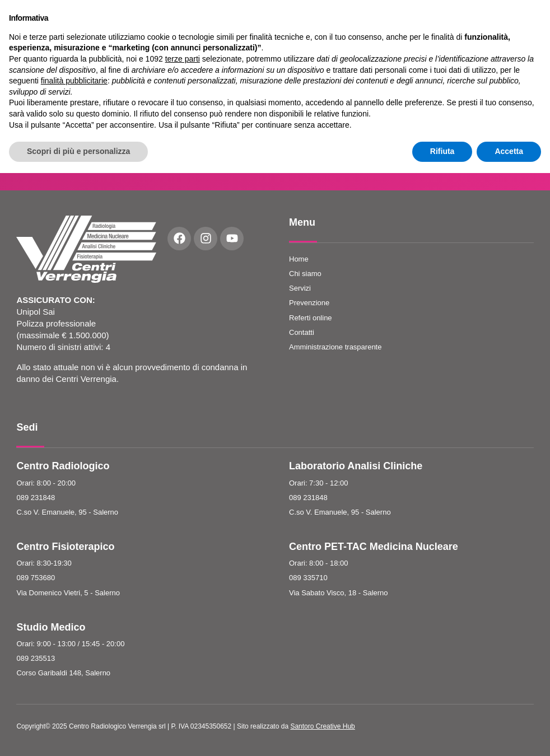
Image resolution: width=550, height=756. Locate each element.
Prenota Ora (521, 25)
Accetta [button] (509, 734)
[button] (441, 25)
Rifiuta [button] (442, 734)
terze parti (183, 642)
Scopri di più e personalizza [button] (78, 734)
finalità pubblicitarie (74, 664)
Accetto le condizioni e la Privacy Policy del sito (432, 130)
